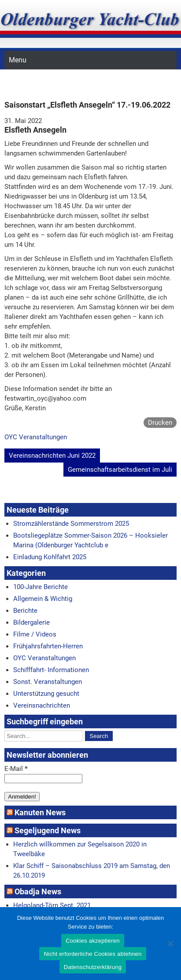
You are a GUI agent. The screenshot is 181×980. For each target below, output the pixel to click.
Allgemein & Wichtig (43, 599)
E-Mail (16, 769)
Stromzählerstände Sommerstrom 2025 (71, 524)
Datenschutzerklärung (93, 967)
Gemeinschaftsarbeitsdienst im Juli (120, 470)
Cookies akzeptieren (93, 941)
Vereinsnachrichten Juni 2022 (52, 456)
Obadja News (38, 891)
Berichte (25, 611)
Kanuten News (40, 812)
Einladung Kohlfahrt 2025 (50, 557)
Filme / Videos (35, 634)
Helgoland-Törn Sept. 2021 (52, 905)
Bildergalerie (31, 622)
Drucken (160, 423)
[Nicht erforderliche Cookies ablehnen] (170, 944)
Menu (18, 60)
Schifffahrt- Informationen (51, 670)
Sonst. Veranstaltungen (48, 682)
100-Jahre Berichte (41, 587)
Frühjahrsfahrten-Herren (48, 646)
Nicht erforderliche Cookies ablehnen (92, 954)
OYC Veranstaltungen (36, 437)
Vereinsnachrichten (42, 705)
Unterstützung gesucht (46, 694)
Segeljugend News (48, 830)
